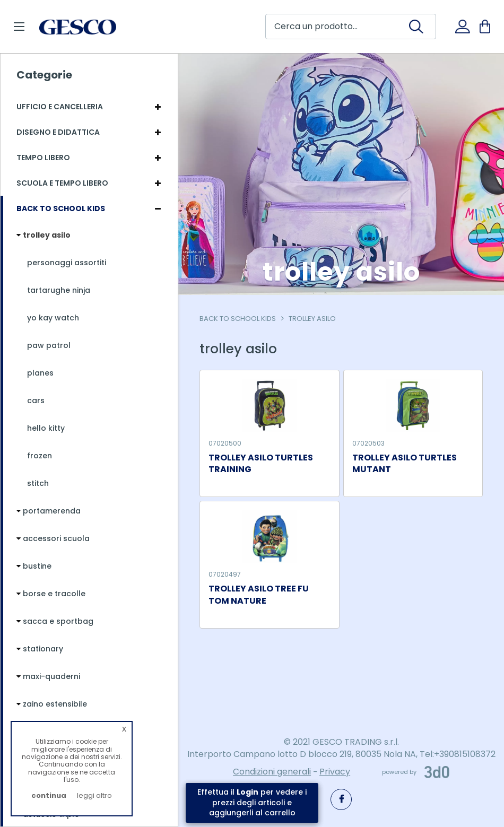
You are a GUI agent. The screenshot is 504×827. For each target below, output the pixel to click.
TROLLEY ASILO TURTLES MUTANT (405, 464)
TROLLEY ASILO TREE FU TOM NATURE (259, 595)
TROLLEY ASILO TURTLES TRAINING (261, 464)
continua (49, 795)
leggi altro (94, 795)
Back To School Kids (238, 319)
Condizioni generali (272, 772)
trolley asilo (312, 319)
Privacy (335, 772)
